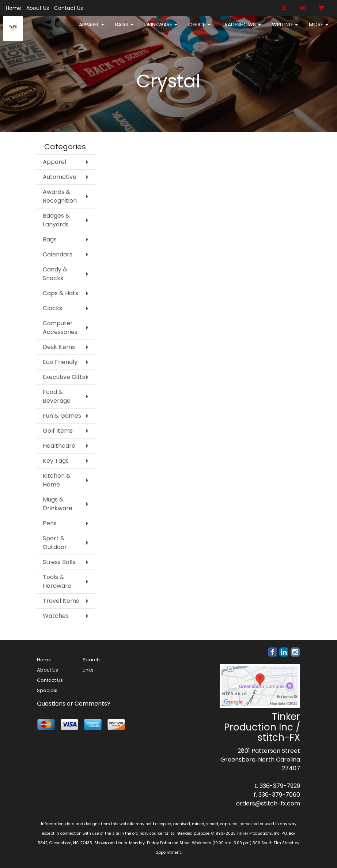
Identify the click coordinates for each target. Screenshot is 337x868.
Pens (50, 523)
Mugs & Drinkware (58, 504)
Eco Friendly (60, 362)
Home (14, 8)
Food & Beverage (57, 396)
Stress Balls (59, 562)
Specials (47, 690)
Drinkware (161, 29)
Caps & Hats (60, 293)
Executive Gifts (64, 377)
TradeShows (241, 29)
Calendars (58, 254)
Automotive (60, 177)
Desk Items (59, 347)
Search (91, 660)
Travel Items (61, 601)
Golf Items (58, 431)
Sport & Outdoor (55, 543)
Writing (285, 29)
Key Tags (56, 461)
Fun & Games (62, 416)
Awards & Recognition (60, 196)
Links (88, 670)
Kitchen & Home (57, 480)
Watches (56, 616)
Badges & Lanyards (56, 220)
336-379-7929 (280, 786)
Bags (124, 29)
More (319, 29)
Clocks (52, 308)
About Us (38, 8)
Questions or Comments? (74, 704)
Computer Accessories (60, 328)
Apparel (92, 29)
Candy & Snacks (55, 274)
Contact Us (69, 8)
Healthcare (59, 446)
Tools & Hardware (57, 581)
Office (199, 29)
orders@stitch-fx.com (268, 803)
